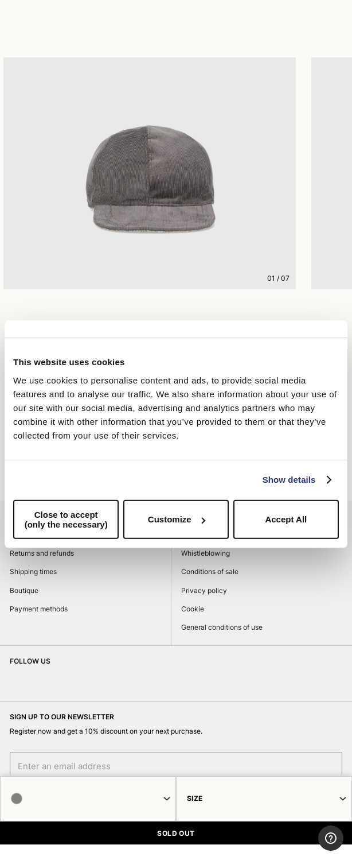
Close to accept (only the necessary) (66, 519)
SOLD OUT (176, 833)
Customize (177, 519)
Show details (289, 480)
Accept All (286, 519)
